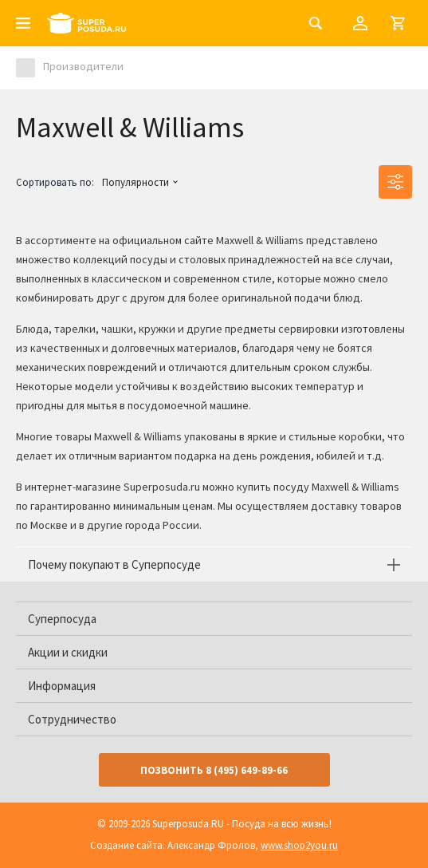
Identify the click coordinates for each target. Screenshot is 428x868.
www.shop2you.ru (299, 845)
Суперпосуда (62, 619)
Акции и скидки (68, 652)
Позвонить (214, 770)
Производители (83, 66)
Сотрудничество (72, 719)
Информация (62, 686)
